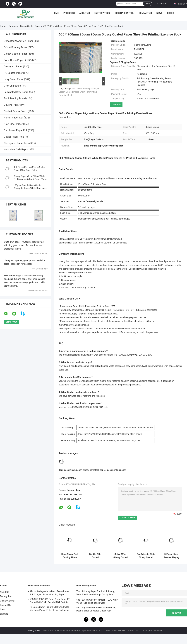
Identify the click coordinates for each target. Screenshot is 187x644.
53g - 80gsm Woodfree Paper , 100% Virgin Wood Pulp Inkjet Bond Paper (97, 601)
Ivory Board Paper (14, 79)
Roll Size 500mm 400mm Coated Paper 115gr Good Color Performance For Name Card (29, 170)
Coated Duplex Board (16, 111)
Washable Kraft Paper (16, 150)
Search (147, 4)
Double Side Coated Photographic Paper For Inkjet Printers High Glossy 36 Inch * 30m (95, 556)
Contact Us (145, 13)
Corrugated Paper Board (17, 143)
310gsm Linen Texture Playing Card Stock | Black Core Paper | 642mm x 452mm (171, 556)
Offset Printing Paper (16, 47)
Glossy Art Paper (13, 67)
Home (56, 13)
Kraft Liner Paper (13, 124)
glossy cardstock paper (94, 470)
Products (69, 13)
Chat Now (162, 4)
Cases (170, 13)
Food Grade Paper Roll (16, 60)
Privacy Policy (34, 631)
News (159, 13)
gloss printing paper (116, 470)
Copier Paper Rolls (14, 137)
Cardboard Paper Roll (16, 130)
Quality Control (124, 13)
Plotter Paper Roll (14, 118)
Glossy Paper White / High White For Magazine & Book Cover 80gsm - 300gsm (31, 179)
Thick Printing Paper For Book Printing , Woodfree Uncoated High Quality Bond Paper (96, 593)
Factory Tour (102, 13)
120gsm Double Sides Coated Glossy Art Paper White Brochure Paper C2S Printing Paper (29, 188)
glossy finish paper (73, 470)
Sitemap (4, 614)
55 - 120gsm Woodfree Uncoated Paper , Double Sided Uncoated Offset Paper (96, 609)
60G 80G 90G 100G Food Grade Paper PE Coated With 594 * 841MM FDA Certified (50, 601)
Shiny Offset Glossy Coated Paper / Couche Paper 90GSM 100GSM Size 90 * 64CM (120, 556)
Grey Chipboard (12, 86)
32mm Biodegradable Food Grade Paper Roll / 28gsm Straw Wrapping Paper (49, 593)
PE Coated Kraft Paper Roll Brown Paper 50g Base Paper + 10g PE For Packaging (49, 609)
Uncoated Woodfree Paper (18, 41)
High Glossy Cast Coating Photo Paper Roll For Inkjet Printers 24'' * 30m (70, 556)
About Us (85, 13)
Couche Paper (12, 105)
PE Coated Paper (13, 73)
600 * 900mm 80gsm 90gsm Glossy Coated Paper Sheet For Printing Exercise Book (79, 92)
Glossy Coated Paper (30, 26)
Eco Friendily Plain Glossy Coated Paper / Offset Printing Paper (146, 556)
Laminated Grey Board (16, 92)
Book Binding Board (15, 98)
